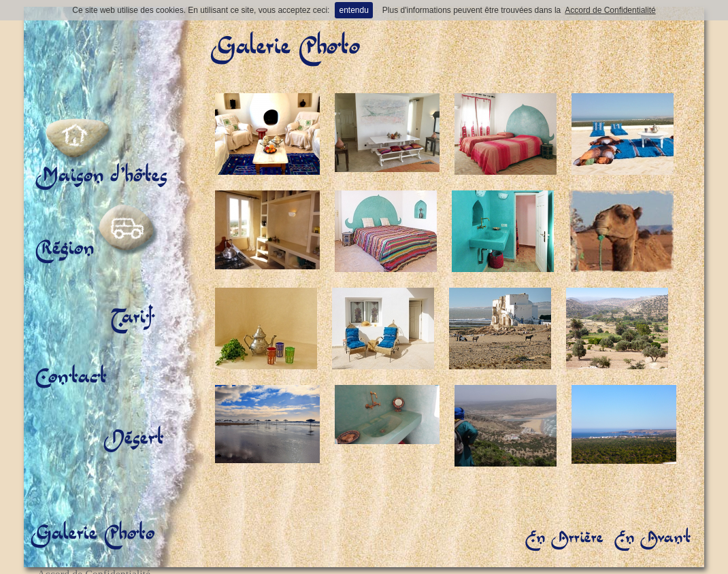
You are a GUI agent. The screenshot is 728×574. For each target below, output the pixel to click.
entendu (353, 10)
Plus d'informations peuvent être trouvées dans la (471, 10)
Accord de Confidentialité (610, 10)
